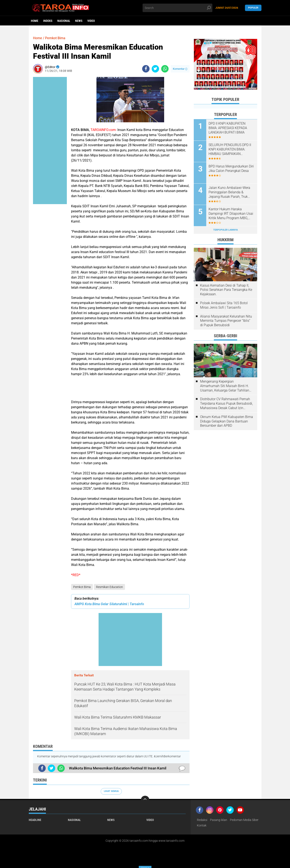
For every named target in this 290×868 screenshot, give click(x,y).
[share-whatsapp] (165, 69)
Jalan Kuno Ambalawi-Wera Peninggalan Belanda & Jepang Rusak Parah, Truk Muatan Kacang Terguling (229, 192)
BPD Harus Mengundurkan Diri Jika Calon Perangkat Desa (231, 169)
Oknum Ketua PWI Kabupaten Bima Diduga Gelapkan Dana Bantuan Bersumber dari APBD (227, 421)
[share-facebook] (146, 69)
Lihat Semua (111, 791)
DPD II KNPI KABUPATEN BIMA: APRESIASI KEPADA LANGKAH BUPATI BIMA (228, 128)
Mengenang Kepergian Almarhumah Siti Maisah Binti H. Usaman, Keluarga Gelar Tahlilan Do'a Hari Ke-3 (225, 386)
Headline (35, 820)
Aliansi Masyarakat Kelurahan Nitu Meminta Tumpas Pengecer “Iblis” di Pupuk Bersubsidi (226, 321)
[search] (177, 8)
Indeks (48, 21)
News (79, 21)
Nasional (64, 21)
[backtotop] (145, 800)
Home (35, 21)
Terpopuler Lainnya (225, 230)
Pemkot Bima (82, 587)
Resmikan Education (109, 587)
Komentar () (180, 69)
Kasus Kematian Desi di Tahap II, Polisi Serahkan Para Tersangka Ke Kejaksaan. (226, 290)
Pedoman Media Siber (244, 820)
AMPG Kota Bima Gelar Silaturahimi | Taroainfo (109, 604)
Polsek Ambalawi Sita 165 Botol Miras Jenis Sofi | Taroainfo (224, 305)
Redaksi (202, 820)
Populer (253, 8)
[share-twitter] (155, 69)
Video (91, 21)
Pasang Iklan (219, 820)
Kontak (202, 825)
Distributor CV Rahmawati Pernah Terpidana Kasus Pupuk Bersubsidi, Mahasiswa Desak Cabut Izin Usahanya (226, 404)
